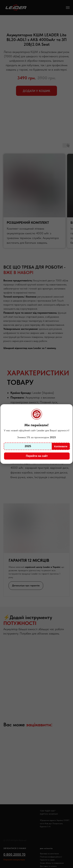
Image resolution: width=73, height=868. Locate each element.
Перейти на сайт (37, 456)
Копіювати (61, 446)
